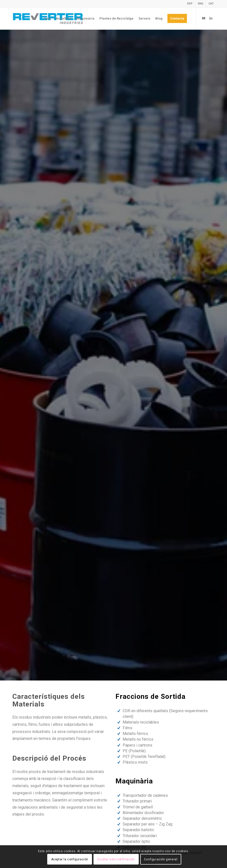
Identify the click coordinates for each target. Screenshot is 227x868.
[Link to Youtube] (204, 18)
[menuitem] (190, 4)
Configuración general (161, 859)
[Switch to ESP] (190, 4)
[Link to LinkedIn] (211, 18)
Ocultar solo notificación (116, 859)
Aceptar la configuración (70, 859)
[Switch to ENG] (201, 4)
